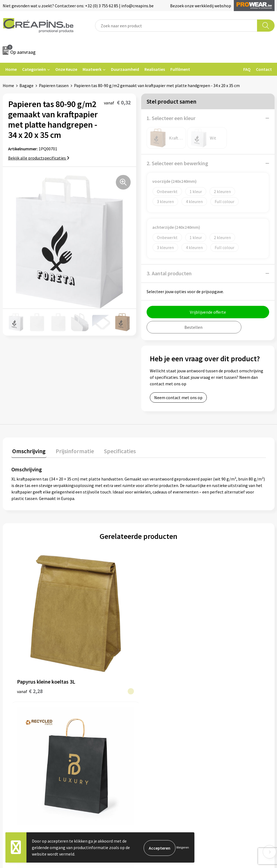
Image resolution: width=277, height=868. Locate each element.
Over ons (86, 717)
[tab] (28, 451)
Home (11, 69)
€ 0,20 (157, 625)
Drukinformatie (92, 700)
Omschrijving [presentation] (28, 450)
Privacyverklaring (229, 708)
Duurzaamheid (125, 69)
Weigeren (183, 847)
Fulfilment (180, 69)
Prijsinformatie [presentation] (72, 450)
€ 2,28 (30, 633)
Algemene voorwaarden (234, 692)
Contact (264, 69)
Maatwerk (92, 69)
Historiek (87, 708)
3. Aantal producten (169, 273)
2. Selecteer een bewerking (177, 163)
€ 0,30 (93, 625)
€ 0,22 (221, 625)
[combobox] (176, 26)
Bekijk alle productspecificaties (39, 158)
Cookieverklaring (228, 700)
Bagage (26, 85)
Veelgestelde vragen (164, 700)
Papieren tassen (54, 85)
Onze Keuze (66, 69)
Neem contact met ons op (178, 397)
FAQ (247, 69)
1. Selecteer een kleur (171, 118)
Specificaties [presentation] (115, 450)
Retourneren (157, 708)
